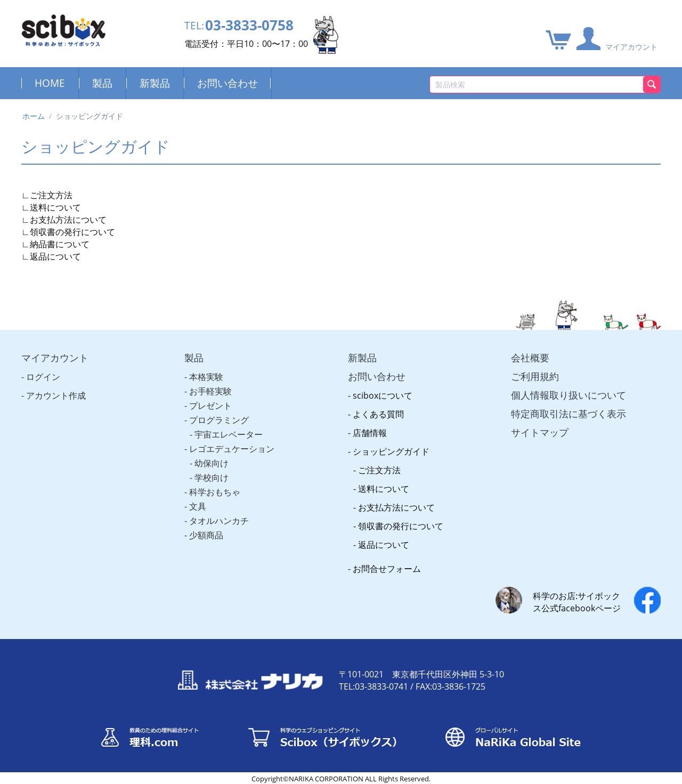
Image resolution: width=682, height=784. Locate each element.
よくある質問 (378, 414)
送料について (55, 207)
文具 (198, 506)
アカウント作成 (56, 395)
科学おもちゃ (215, 492)
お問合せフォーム (387, 569)
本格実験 (206, 377)
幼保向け (212, 463)
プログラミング (219, 420)
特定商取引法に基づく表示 (569, 414)
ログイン (43, 377)
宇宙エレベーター (229, 434)
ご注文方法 (51, 195)
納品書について (60, 244)
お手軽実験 (210, 391)
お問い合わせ (228, 83)
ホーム (34, 116)
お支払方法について (68, 220)
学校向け (212, 478)
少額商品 (206, 535)
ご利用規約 (535, 376)
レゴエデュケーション (232, 449)
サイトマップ (540, 432)
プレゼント (210, 406)
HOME (50, 83)
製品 (102, 83)
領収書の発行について (72, 232)
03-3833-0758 (249, 25)
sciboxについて (383, 395)
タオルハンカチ (219, 521)
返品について (55, 256)
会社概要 (530, 358)
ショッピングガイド (391, 451)
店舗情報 (370, 433)
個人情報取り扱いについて (569, 395)
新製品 (155, 83)
